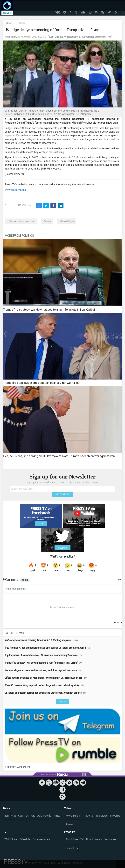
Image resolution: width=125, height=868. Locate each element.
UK (33, 816)
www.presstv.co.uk (15, 190)
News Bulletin (73, 816)
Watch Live (11, 839)
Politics (21, 23)
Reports (88, 816)
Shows (69, 824)
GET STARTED (62, 494)
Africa (57, 816)
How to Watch (94, 839)
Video (67, 808)
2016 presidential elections (21, 221)
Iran (7, 816)
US (27, 816)
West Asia (17, 816)
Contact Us (72, 848)
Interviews (102, 816)
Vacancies (110, 839)
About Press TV (74, 839)
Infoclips (115, 816)
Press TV (69, 832)
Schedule (25, 839)
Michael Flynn (67, 221)
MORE (63, 702)
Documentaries (41, 839)
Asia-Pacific (44, 816)
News (9, 23)
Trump (47, 221)
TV (5, 832)
